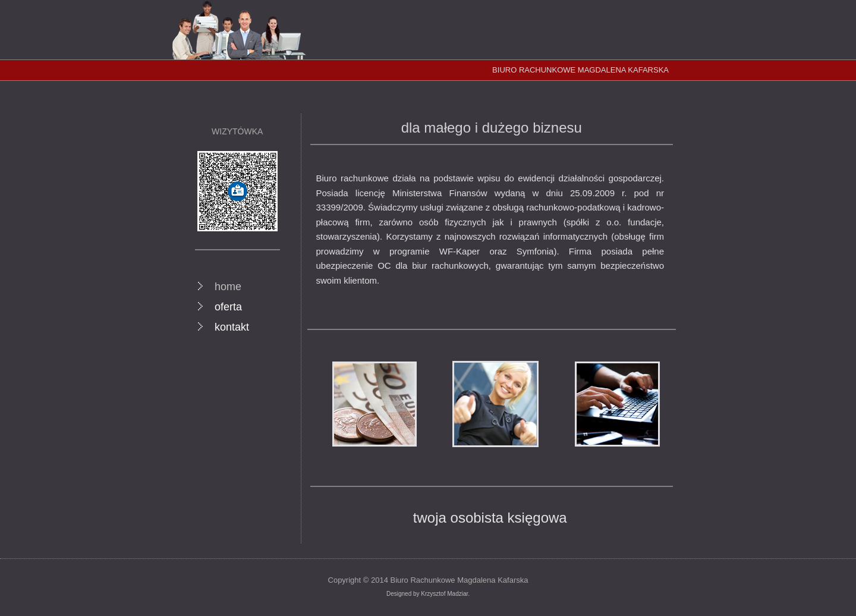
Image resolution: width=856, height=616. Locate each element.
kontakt (232, 327)
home (228, 287)
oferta (228, 307)
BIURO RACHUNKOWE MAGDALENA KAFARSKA (580, 70)
